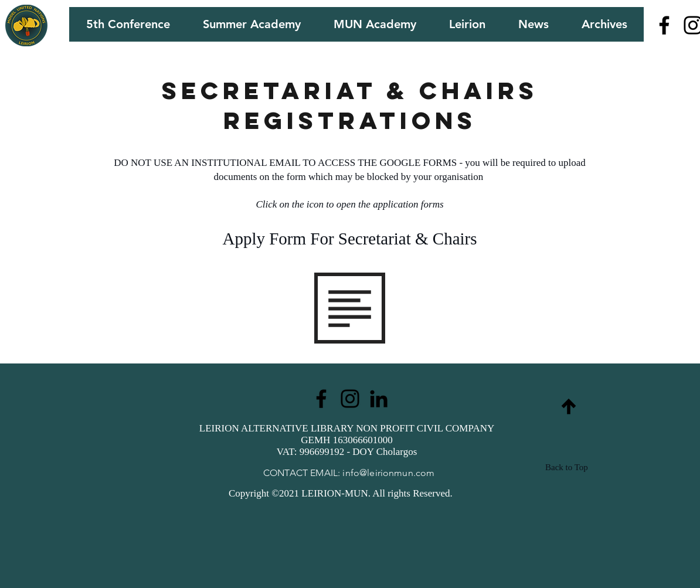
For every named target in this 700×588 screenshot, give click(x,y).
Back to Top (567, 467)
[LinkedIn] (379, 399)
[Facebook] (664, 25)
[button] (128, 24)
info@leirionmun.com (388, 473)
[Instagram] (350, 399)
